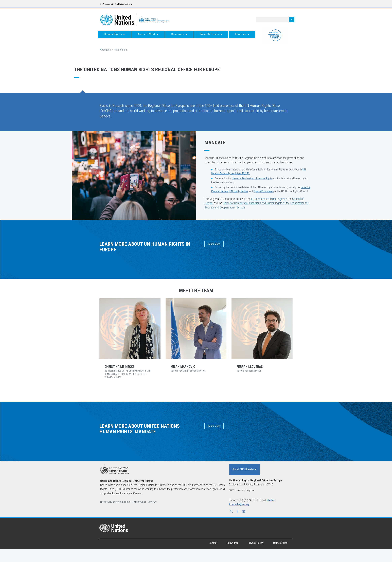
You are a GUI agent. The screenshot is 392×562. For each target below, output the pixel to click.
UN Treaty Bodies (239, 191)
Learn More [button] (214, 244)
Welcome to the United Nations (116, 4)
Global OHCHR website (245, 469)
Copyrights (233, 543)
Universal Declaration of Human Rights (252, 178)
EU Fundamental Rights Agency (269, 199)
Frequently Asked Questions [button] (115, 502)
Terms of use (280, 543)
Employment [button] (139, 502)
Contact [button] (153, 502)
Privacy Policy (256, 543)
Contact (213, 543)
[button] (231, 512)
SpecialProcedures (264, 191)
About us (106, 50)
